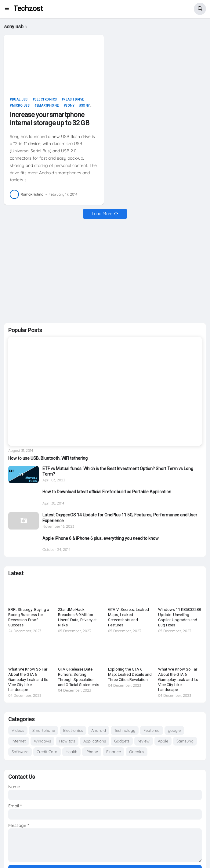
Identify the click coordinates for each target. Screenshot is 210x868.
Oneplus (137, 752)
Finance (114, 752)
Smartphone (48, 106)
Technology (125, 730)
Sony (70, 106)
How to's (67, 741)
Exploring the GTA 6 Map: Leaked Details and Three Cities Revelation (130, 674)
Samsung (185, 741)
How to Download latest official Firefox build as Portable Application (107, 492)
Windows (42, 741)
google (174, 730)
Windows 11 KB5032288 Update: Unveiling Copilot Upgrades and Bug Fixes (179, 617)
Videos (18, 730)
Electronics (46, 99)
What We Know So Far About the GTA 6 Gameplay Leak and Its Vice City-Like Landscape (28, 680)
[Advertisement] (105, 271)
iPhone (92, 752)
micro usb (21, 106)
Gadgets (122, 741)
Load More (102, 214)
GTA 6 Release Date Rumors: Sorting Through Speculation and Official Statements (79, 677)
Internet (19, 741)
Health (71, 752)
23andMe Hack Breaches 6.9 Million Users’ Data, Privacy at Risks (77, 617)
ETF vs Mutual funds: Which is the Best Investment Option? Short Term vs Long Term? (118, 471)
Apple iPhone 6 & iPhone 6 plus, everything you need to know (101, 538)
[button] (9, 9)
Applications (95, 741)
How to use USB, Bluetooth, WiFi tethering (48, 458)
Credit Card (47, 752)
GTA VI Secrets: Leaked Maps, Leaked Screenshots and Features (129, 617)
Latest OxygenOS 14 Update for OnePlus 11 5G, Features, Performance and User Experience (120, 518)
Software (20, 752)
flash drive (74, 99)
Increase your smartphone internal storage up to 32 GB (49, 119)
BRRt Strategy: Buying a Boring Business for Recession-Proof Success (29, 617)
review (144, 741)
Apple (163, 741)
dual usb (20, 99)
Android (99, 730)
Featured (152, 730)
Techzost (28, 9)
